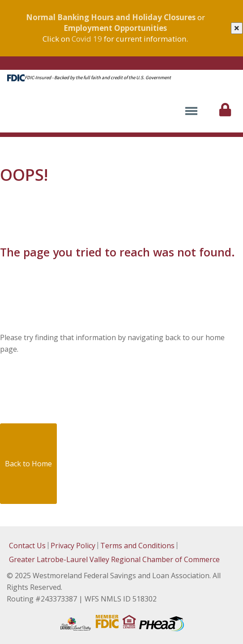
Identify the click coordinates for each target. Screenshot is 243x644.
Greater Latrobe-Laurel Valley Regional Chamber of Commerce (114, 559)
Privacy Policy (73, 546)
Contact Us (27, 546)
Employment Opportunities (115, 28)
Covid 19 (87, 39)
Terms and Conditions (137, 546)
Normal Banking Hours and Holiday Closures (111, 17)
